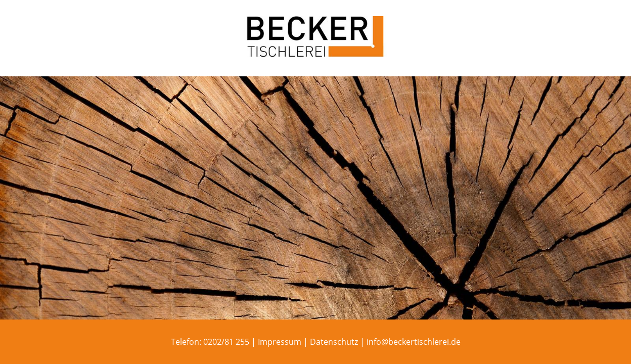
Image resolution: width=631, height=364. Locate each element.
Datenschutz (334, 342)
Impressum (280, 342)
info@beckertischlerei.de (414, 342)
